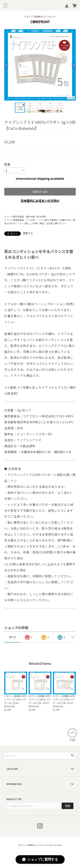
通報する (28, 233)
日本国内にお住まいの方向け (40, 201)
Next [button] (74, 65)
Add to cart (40, 192)
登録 (68, 806)
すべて (12, 637)
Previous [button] (6, 65)
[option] (40, 65)
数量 (7, 164)
